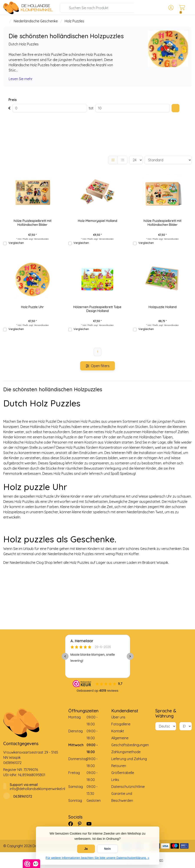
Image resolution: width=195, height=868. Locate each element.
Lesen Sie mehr (21, 79)
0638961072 (12, 763)
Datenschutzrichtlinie (128, 787)
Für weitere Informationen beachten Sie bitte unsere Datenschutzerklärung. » (98, 858)
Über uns (118, 717)
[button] (170, 8)
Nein (107, 849)
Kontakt (118, 731)
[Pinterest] (81, 824)
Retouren (119, 766)
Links (115, 780)
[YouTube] (91, 824)
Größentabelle (123, 773)
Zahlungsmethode (126, 752)
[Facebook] (72, 824)
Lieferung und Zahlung (129, 759)
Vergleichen (16, 243)
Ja (86, 849)
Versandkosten (41, 239)
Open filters (98, 366)
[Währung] (186, 726)
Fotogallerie (121, 724)
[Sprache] (166, 726)
